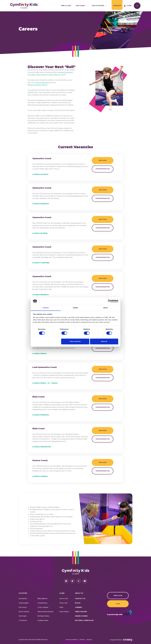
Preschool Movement (65, 72)
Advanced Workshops (45, 612)
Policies (82, 640)
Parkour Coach (40, 460)
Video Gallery (81, 612)
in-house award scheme (42, 82)
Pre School (23, 607)
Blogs (78, 603)
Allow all (104, 341)
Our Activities (98, 6)
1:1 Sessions (23, 620)
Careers (78, 607)
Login (118, 604)
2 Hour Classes (43, 607)
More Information (103, 169)
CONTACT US (80, 599)
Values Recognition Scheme (38, 85)
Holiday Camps (43, 620)
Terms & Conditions (72, 640)
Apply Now (103, 160)
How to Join (64, 599)
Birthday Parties (43, 616)
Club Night (23, 616)
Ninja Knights (41, 75)
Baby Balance (42, 599)
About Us (79, 593)
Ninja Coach (38, 397)
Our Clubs (80, 6)
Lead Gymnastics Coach (45, 367)
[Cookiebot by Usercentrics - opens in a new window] (109, 301)
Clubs (62, 593)
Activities (23, 593)
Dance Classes (24, 612)
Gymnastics (32, 75)
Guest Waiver (64, 612)
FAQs (61, 607)
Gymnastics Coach (42, 159)
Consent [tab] (46, 308)
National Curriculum (84, 620)
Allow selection (75, 341)
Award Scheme (81, 616)
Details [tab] (75, 308)
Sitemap (89, 640)
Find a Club (66, 6)
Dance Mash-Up (55, 75)
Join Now (117, 6)
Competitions (42, 603)
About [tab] (105, 308)
